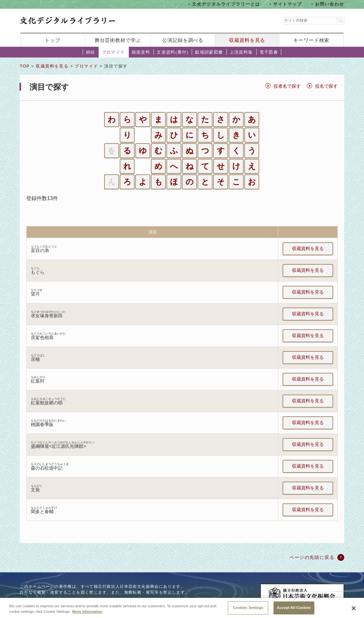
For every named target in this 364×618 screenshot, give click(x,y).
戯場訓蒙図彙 (209, 52)
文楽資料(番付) (173, 52)
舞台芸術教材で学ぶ (118, 40)
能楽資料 (141, 52)
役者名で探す (287, 86)
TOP (25, 66)
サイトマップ (288, 4)
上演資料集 (241, 52)
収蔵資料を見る (247, 40)
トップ (53, 40)
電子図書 (269, 52)
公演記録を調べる (183, 40)
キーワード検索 (311, 40)
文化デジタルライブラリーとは (226, 4)
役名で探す (326, 86)
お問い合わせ (330, 4)
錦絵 (91, 52)
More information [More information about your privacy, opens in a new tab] (87, 615)
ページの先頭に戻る (312, 557)
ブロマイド (114, 52)
